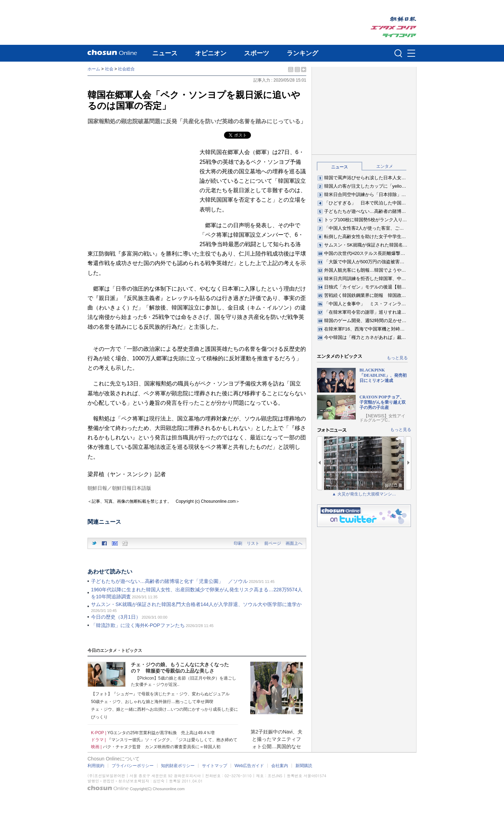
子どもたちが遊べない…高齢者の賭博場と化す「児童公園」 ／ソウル (169, 581)
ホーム (94, 69)
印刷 (238, 543)
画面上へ (294, 543)
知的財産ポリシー (178, 766)
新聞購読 (304, 766)
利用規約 (96, 766)
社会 (109, 69)
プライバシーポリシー (133, 766)
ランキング (302, 53)
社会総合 (126, 69)
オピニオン (211, 53)
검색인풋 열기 (398, 53)
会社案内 (280, 766)
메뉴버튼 (411, 54)
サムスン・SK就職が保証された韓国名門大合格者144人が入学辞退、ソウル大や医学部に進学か (196, 604)
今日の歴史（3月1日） (116, 617)
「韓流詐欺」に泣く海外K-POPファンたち (138, 625)
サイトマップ (215, 766)
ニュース (165, 53)
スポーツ (257, 53)
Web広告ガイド (249, 766)
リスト (253, 543)
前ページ (273, 543)
